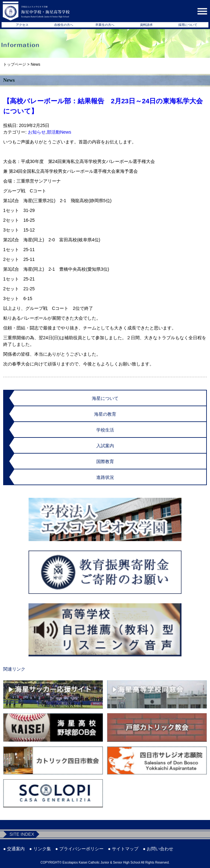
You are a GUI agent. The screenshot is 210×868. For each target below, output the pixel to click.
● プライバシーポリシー (80, 849)
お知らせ (37, 132)
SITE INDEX (22, 834)
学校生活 (105, 430)
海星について (105, 398)
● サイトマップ (123, 849)
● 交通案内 (14, 849)
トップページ (15, 64)
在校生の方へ (64, 25)
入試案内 (105, 446)
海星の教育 (105, 414)
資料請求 (146, 25)
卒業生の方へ (105, 25)
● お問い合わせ (158, 849)
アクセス (22, 25)
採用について (188, 25)
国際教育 (105, 461)
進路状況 (105, 477)
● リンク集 (40, 849)
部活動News (59, 132)
